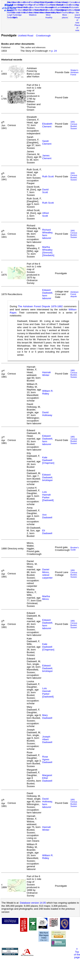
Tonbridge (12, 17)
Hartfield (11, 12)
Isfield (54, 7)
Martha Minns (46, 598)
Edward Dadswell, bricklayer (48, 477)
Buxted (27, 2)
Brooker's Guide (75, 549)
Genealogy (74, 5)
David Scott (45, 191)
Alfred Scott (45, 214)
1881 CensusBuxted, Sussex (74, 374)
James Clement (47, 157)
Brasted (16, 2)
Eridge (21, 5)
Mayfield (27, 10)
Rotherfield (39, 10)
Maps (72, 12)
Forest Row (32, 6)
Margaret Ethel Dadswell (47, 778)
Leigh (10, 15)
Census (73, 2)
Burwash (22, 2)
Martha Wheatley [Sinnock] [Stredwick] (48, 251)
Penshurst (34, 12)
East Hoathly (11, 9)
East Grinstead (66, 3)
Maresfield (23, 10)
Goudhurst (50, 5)
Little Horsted (16, 11)
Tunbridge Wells (17, 16)
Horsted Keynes (49, 9)
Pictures (73, 7)
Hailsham (66, 7)
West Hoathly (49, 16)
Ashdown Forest (11, 3)
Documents (74, 10)
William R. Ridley (48, 392)
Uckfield (22, 12)
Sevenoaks (50, 12)
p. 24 (54, 51)
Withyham (55, 12)
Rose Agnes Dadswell (47, 759)
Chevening (34, 2)
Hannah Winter (47, 374)
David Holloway (47, 414)
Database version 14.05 (33, 903)
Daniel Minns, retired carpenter (47, 574)
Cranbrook (56, 2)
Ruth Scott (48, 176)
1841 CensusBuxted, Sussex (74, 125)
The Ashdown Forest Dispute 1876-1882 (40, 306)
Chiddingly (39, 2)
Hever (37, 7)
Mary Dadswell (47, 717)
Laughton (66, 10)
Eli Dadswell (47, 532)
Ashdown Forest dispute (74, 294)
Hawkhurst (17, 7)
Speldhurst (61, 10)
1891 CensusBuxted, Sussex (74, 574)
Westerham (45, 12)
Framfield (39, 5)
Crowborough (43, 36)
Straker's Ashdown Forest (74, 72)
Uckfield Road (26, 36)
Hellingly (27, 7)
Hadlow (60, 5)
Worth (59, 12)
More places (65, 16)
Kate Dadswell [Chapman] (48, 460)
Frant (43, 5)
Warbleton (39, 12)
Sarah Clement (47, 142)
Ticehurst (66, 12)
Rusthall (44, 10)
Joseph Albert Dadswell (47, 739)
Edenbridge (18, 5)
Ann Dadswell (47, 516)
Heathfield (23, 7)
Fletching (28, 5)
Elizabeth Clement (47, 125)
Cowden (49, 2)
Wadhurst (28, 12)
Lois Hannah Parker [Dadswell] (48, 496)
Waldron (33, 15)
